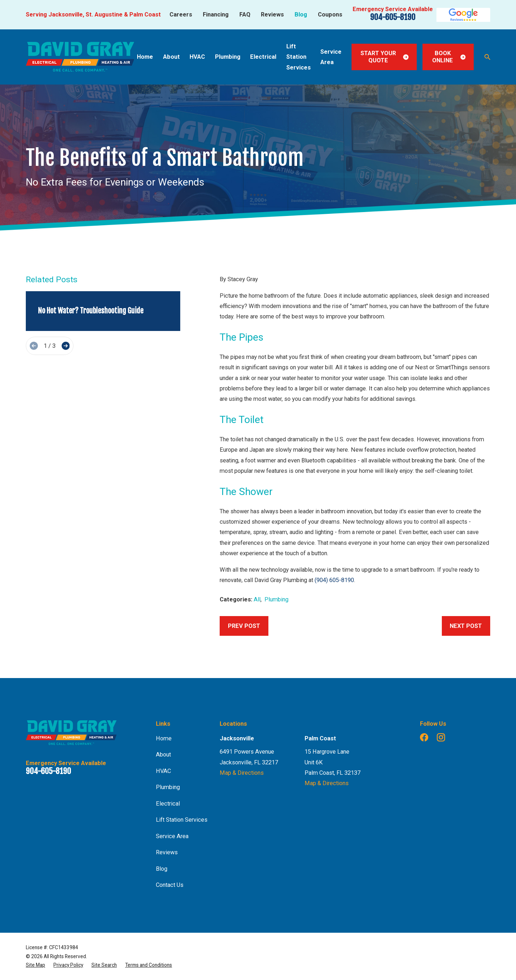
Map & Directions (242, 773)
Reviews (272, 15)
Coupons (330, 15)
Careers (181, 15)
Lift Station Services (182, 820)
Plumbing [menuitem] (228, 57)
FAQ (245, 15)
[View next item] (66, 346)
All (257, 599)
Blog (301, 15)
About (163, 755)
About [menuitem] (171, 57)
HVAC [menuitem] (197, 57)
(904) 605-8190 (334, 580)
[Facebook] (424, 737)
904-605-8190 (393, 17)
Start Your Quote (384, 57)
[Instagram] (441, 737)
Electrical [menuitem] (263, 57)
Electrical (168, 804)
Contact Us (170, 885)
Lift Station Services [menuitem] (298, 57)
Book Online (449, 57)
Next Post (466, 626)
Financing (216, 15)
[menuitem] (35, 965)
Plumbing (276, 599)
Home (164, 738)
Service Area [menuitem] (331, 57)
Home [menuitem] (145, 57)
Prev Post (244, 626)
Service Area (172, 836)
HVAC (163, 771)
